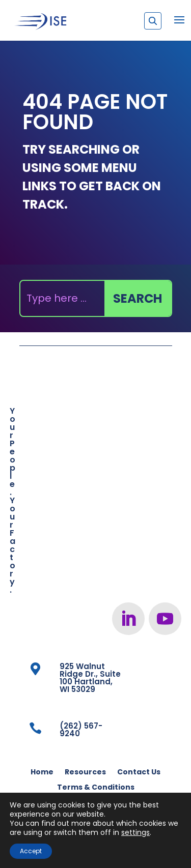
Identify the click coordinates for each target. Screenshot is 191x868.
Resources (85, 773)
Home (42, 773)
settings (135, 832)
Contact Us (139, 773)
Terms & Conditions (96, 788)
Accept (31, 851)
